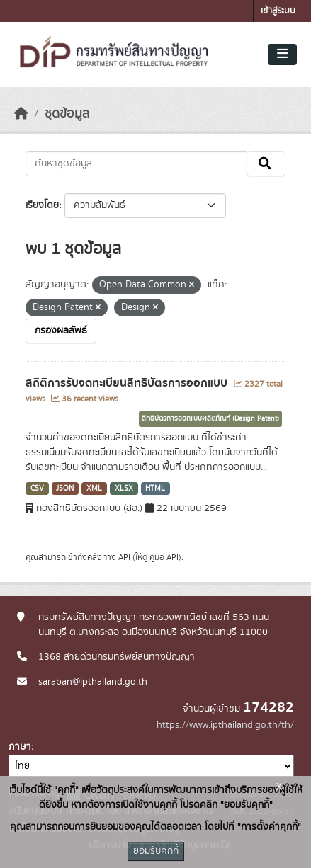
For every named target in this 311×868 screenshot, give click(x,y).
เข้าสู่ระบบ (278, 11)
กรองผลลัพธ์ (61, 331)
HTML (155, 489)
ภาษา (20, 747)
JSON (65, 489)
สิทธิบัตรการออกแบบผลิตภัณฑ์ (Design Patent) (210, 418)
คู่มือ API (164, 557)
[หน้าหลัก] (21, 114)
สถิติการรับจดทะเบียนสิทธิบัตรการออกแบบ (128, 383)
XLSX (124, 489)
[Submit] (266, 164)
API (124, 557)
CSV (37, 489)
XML (94, 489)
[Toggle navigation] (282, 55)
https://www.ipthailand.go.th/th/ (225, 725)
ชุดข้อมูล (67, 114)
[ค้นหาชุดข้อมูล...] (136, 164)
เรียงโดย (42, 205)
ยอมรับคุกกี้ (156, 851)
